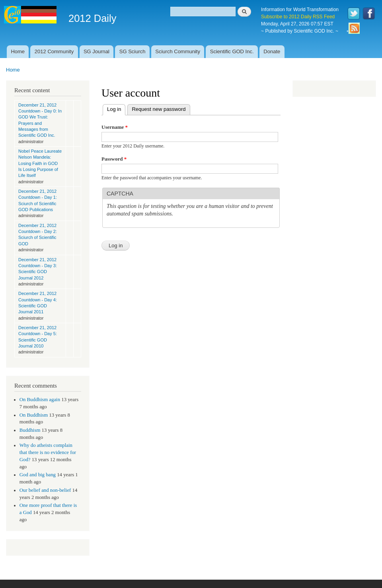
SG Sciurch (133, 51)
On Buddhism (34, 415)
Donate (272, 51)
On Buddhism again (40, 400)
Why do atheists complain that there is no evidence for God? (48, 452)
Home (18, 51)
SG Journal (96, 51)
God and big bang (38, 475)
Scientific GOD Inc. (232, 51)
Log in (116, 108)
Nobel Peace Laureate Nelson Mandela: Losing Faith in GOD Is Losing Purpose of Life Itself (40, 163)
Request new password (159, 109)
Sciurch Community (178, 51)
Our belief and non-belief (45, 490)
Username (115, 127)
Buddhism (30, 430)
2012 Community (54, 51)
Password (114, 159)
